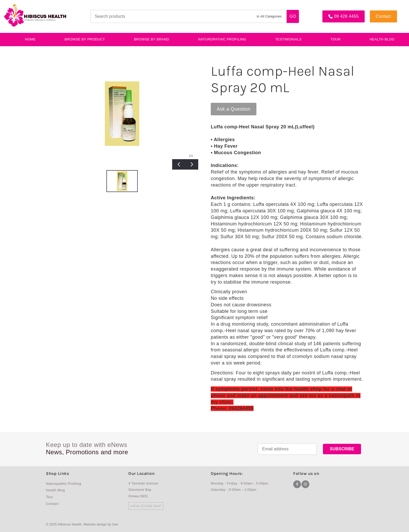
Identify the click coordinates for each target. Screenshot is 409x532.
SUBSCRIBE (342, 449)
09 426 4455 (335, 13)
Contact (378, 13)
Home (30, 39)
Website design (95, 524)
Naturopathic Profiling (222, 39)
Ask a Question (228, 105)
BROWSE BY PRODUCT (85, 39)
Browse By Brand (151, 39)
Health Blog (382, 39)
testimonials (288, 39)
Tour (336, 39)
